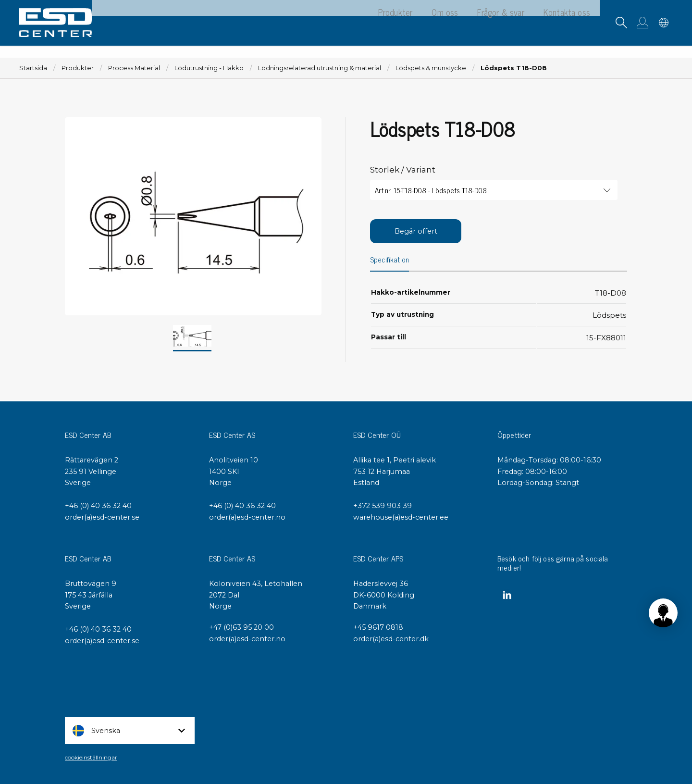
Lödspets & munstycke (431, 68)
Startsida (33, 68)
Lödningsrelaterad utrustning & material (320, 68)
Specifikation (390, 261)
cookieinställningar (91, 757)
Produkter (78, 68)
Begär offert (416, 231)
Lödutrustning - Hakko (209, 68)
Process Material (134, 68)
